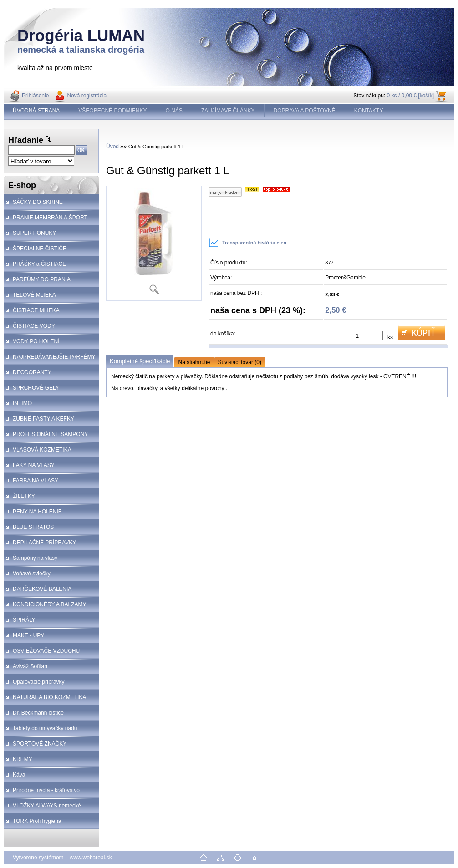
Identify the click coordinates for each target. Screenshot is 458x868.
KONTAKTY (369, 111)
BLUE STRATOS (33, 527)
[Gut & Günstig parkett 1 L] (154, 243)
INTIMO (22, 403)
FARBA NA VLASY (36, 481)
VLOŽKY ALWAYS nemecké (47, 806)
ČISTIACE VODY (34, 326)
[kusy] (368, 336)
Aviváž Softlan (30, 666)
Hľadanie (26, 140)
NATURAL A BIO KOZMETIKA (49, 697)
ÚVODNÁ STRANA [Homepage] (36, 111)
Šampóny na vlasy (35, 558)
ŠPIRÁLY (24, 620)
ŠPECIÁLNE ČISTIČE (40, 249)
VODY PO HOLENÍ (36, 341)
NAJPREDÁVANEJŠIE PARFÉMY (54, 357)
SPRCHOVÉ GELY (36, 388)
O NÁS (174, 111)
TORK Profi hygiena (37, 821)
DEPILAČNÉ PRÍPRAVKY (44, 543)
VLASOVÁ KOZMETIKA (42, 450)
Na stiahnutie (194, 362)
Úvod (112, 147)
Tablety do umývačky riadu (45, 728)
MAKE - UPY (28, 635)
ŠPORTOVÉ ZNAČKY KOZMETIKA (35, 746)
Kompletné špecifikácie (140, 361)
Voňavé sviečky (32, 574)
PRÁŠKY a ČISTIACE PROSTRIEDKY (35, 266)
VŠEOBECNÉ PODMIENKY (112, 111)
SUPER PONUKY (34, 233)
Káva (19, 775)
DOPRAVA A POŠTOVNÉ (305, 111)
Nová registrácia (87, 96)
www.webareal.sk (91, 858)
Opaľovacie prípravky (39, 682)
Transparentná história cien (247, 243)
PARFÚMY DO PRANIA (42, 279)
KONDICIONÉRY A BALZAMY (50, 604)
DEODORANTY (32, 372)
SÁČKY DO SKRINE (38, 202)
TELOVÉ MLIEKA (34, 295)
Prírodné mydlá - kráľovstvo (46, 790)
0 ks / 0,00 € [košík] (410, 96)
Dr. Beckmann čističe (38, 713)
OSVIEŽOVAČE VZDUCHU (46, 651)
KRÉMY (23, 759)
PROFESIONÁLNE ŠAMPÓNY (50, 434)
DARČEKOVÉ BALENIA (42, 589)
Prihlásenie (35, 96)
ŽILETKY (24, 496)
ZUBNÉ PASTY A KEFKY (43, 419)
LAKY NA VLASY (34, 465)
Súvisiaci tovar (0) (240, 362)
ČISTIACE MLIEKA (36, 310)
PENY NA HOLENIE (37, 512)
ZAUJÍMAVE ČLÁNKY (228, 111)
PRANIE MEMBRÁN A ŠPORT (50, 218)
